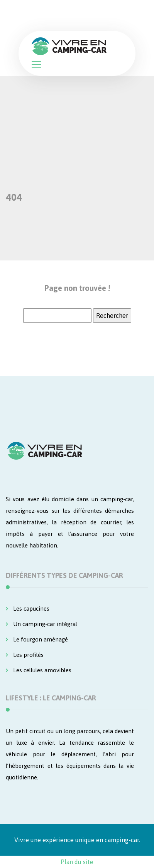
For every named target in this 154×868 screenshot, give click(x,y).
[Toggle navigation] (36, 65)
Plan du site (77, 862)
